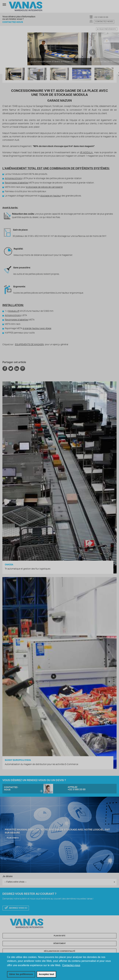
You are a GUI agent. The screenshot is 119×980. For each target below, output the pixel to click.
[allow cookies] (46, 974)
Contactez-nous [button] (71, 965)
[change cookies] (21, 974)
